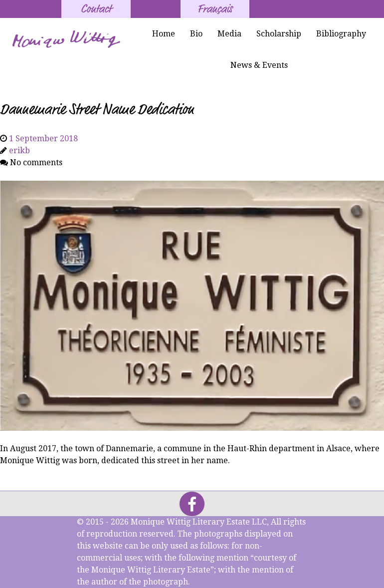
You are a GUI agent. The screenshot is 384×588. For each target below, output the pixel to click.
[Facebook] (192, 504)
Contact (96, 9)
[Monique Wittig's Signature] (67, 39)
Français (215, 9)
